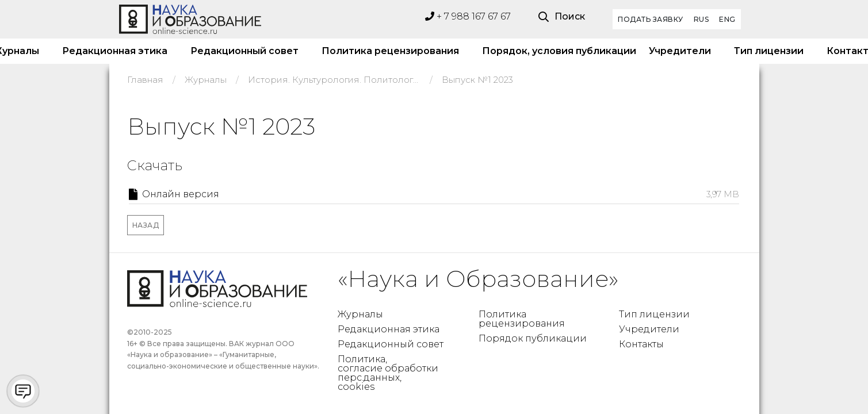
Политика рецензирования (390, 51)
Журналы (360, 314)
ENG (727, 19)
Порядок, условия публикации (554, 51)
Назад (146, 225)
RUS (701, 19)
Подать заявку (651, 19)
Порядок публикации (533, 338)
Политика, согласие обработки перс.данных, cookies (388, 373)
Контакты (641, 344)
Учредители (680, 51)
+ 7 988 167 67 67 (468, 16)
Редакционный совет (244, 51)
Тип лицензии (769, 51)
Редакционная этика (115, 51)
